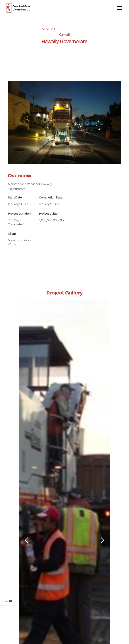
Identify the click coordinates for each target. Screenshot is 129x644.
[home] (19, 8)
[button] (119, 8)
